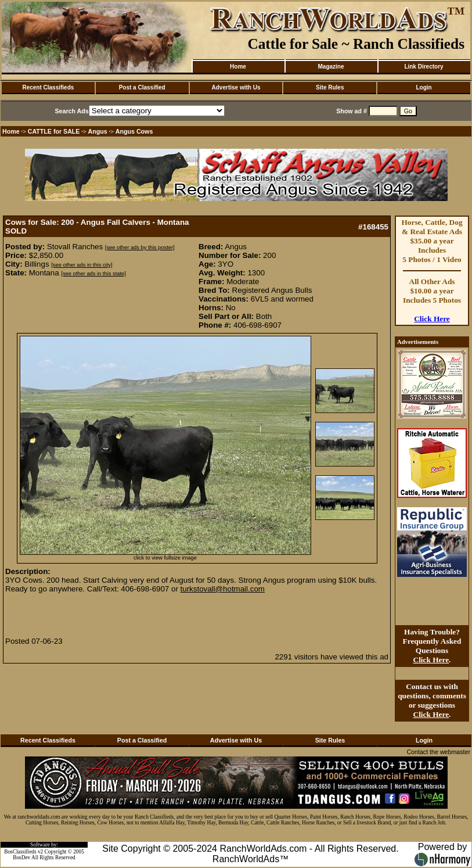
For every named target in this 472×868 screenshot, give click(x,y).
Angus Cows (134, 131)
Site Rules (330, 87)
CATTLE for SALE (54, 131)
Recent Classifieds (48, 87)
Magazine (331, 67)
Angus (98, 131)
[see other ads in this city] (82, 265)
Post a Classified (142, 87)
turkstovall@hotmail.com (223, 589)
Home (238, 67)
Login (424, 87)
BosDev (21, 858)
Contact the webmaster (438, 752)
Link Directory (424, 67)
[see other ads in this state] (93, 274)
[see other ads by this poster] (140, 248)
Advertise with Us (236, 87)
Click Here (432, 319)
